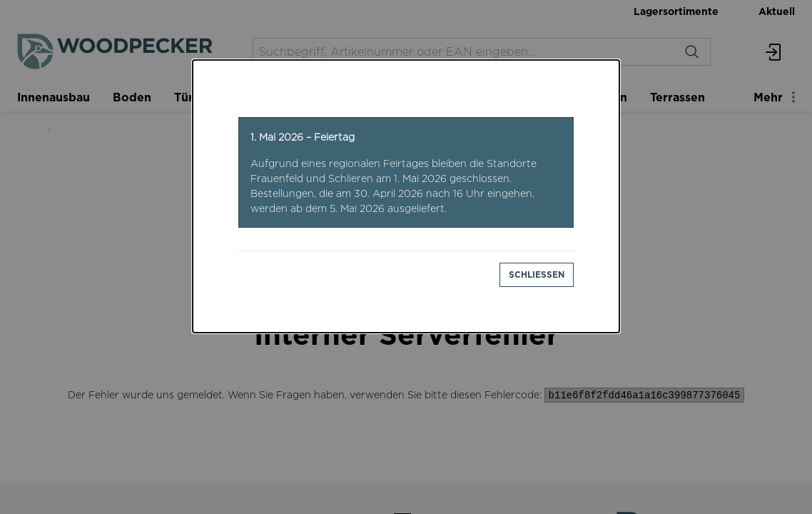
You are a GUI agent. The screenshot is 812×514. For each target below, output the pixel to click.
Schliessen (537, 274)
